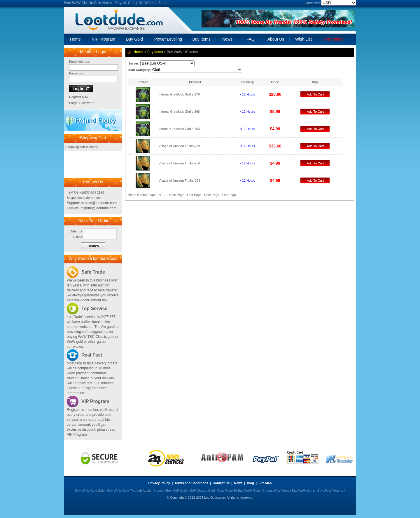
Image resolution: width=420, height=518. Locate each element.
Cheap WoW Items (276, 491)
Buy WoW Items (303, 491)
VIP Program (104, 39)
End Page (229, 195)
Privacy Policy (159, 483)
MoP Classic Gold (202, 491)
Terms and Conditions (191, 483)
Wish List (303, 39)
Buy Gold (134, 39)
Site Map (265, 483)
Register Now (79, 97)
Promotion (335, 39)
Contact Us (221, 483)
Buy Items (201, 39)
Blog (250, 483)
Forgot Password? (82, 103)
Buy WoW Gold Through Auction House (135, 491)
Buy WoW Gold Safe (90, 491)
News (227, 39)
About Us (276, 39)
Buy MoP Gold (176, 491)
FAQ (251, 39)
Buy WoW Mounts (330, 491)
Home (75, 39)
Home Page (176, 195)
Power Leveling (168, 39)
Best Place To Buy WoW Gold (238, 491)
